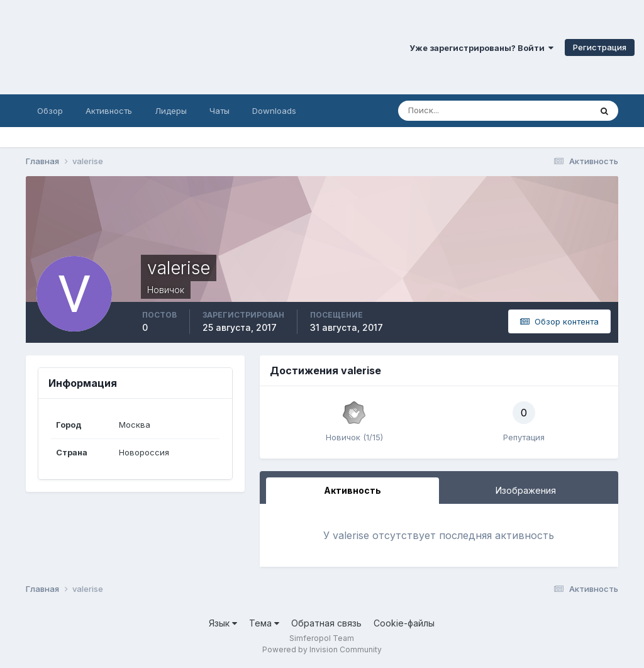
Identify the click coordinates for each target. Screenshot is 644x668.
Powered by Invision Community (322, 649)
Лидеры (171, 111)
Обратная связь (326, 623)
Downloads (274, 111)
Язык (223, 623)
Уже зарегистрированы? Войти (481, 48)
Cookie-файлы (404, 623)
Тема (264, 623)
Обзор (50, 111)
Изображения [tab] (526, 490)
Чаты (219, 111)
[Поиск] (441, 111)
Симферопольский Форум (173, 47)
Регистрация (600, 47)
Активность (109, 111)
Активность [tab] (353, 490)
